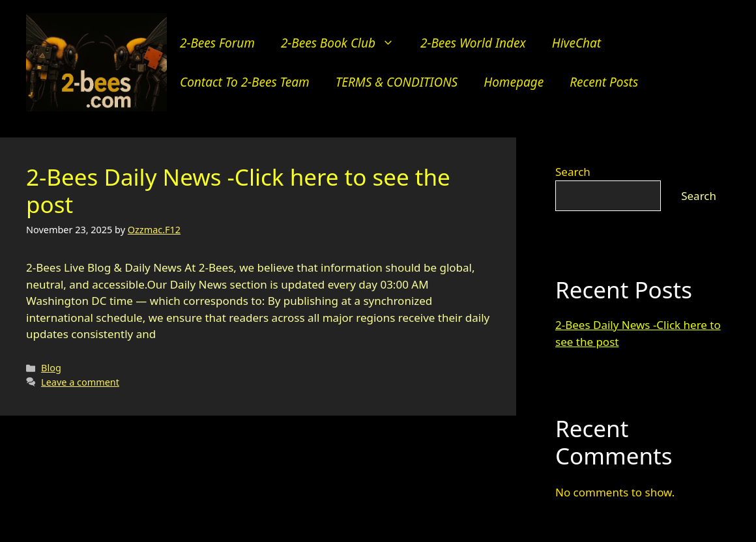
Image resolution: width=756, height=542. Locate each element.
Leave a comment (80, 382)
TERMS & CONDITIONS (397, 82)
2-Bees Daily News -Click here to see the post (238, 191)
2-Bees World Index (473, 43)
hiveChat (576, 43)
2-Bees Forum (217, 43)
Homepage (514, 82)
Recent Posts (604, 82)
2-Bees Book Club (344, 43)
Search (573, 172)
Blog (51, 368)
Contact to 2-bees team (245, 82)
